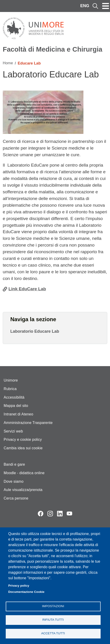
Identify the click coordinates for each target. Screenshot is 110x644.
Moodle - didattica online (24, 473)
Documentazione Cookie (26, 592)
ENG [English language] (85, 6)
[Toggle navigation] (106, 6)
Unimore (11, 380)
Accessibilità (14, 397)
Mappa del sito (16, 406)
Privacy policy (19, 586)
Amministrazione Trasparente (28, 423)
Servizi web (13, 431)
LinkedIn (60, 514)
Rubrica (10, 389)
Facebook (41, 514)
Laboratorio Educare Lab (35, 331)
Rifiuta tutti (53, 620)
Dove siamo (14, 481)
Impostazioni (53, 606)
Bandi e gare (14, 464)
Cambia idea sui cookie (23, 448)
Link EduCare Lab (27, 289)
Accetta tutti (53, 633)
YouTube (69, 514)
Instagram (50, 514)
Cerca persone (16, 498)
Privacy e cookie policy (23, 440)
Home (8, 63)
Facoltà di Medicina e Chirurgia (52, 49)
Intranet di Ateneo (18, 414)
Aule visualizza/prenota (23, 490)
